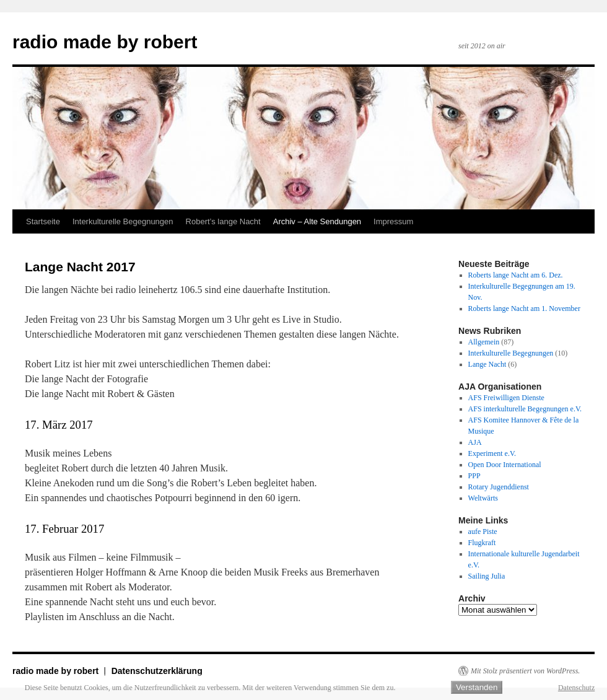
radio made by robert (105, 42)
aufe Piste (483, 532)
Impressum (393, 221)
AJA (475, 442)
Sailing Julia (487, 576)
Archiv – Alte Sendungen (317, 221)
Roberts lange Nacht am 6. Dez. (516, 275)
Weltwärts (483, 498)
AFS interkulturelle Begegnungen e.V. (525, 409)
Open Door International (505, 465)
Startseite (43, 221)
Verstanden (477, 687)
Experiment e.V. (492, 453)
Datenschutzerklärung (157, 671)
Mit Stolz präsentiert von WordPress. (525, 671)
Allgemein (484, 342)
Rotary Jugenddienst (499, 487)
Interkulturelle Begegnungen (123, 221)
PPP (474, 476)
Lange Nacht (487, 364)
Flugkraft (482, 543)
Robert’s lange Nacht (223, 221)
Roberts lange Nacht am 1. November (524, 308)
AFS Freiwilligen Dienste (506, 398)
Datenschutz (576, 688)
